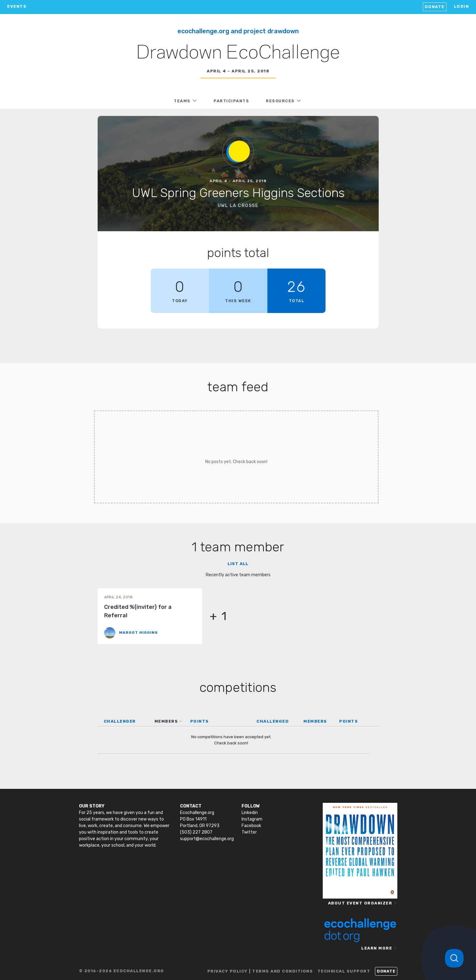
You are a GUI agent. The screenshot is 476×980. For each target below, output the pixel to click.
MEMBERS (166, 721)
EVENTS (17, 6)
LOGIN (462, 6)
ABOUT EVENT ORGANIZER (360, 903)
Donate (435, 7)
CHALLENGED (273, 721)
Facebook (251, 826)
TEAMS (182, 101)
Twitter (249, 832)
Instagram (252, 819)
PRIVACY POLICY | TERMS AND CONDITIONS (260, 971)
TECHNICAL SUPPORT (344, 971)
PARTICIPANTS (231, 101)
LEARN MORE (377, 948)
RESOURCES (280, 101)
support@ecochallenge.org (207, 839)
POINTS (200, 721)
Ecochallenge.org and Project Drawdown (238, 31)
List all (238, 564)
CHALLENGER (120, 721)
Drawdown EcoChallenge (238, 53)
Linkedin (250, 813)
